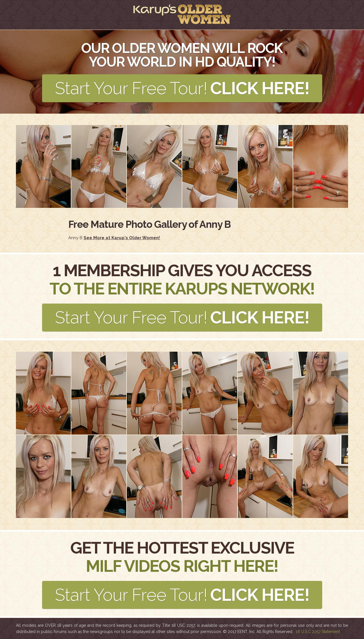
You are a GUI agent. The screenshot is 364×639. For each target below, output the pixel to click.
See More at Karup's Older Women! (122, 238)
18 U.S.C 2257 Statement (318, 632)
